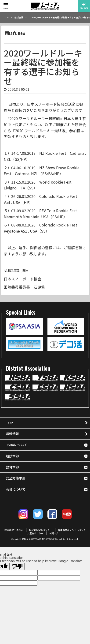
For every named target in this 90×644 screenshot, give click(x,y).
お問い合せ (55, 533)
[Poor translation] (17, 566)
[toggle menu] (6, 5)
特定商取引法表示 (14, 530)
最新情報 (12, 434)
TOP (9, 423)
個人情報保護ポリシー (40, 530)
